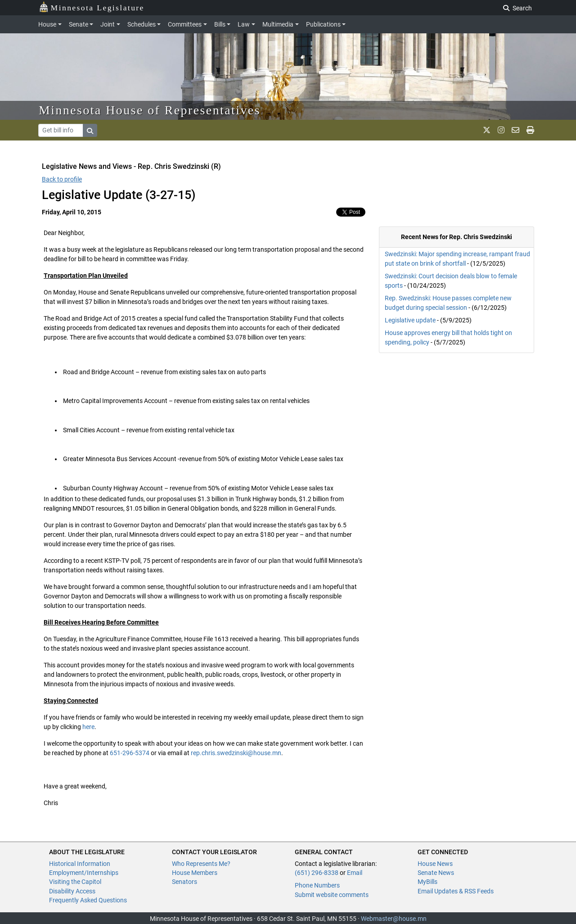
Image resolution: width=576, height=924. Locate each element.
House (47, 24)
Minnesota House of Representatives (150, 110)
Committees (185, 24)
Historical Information (80, 864)
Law (244, 24)
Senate (79, 24)
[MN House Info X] (487, 130)
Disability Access (72, 891)
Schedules (142, 24)
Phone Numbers (317, 885)
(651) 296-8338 (317, 873)
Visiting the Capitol (75, 882)
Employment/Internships (84, 873)
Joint (108, 24)
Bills (220, 24)
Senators (184, 882)
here (88, 727)
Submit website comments (332, 895)
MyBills (427, 882)
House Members (195, 873)
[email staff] (515, 130)
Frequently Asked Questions (88, 900)
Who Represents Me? (201, 864)
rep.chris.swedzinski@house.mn (236, 753)
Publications (323, 24)
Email (355, 873)
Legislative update (410, 320)
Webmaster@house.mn (394, 919)
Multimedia (278, 24)
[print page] (530, 130)
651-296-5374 (130, 753)
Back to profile (62, 179)
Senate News (436, 873)
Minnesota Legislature (92, 7)
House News (435, 864)
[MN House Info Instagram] (501, 130)
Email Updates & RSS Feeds (456, 891)
